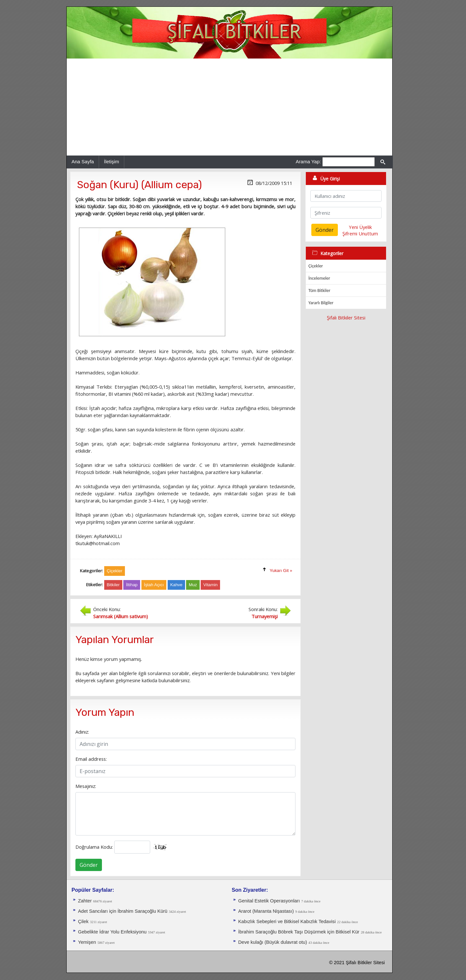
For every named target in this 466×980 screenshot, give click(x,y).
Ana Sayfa (83, 162)
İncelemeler (319, 278)
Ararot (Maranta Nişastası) (266, 911)
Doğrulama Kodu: (94, 847)
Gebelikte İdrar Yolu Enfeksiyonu (112, 932)
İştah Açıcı (154, 585)
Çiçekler (316, 266)
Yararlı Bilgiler (321, 303)
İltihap (132, 585)
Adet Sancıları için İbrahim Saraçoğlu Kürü (123, 911)
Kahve (176, 585)
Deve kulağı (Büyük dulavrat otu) (273, 942)
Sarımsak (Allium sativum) (121, 616)
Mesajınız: (86, 786)
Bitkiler (113, 585)
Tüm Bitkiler (319, 291)
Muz (193, 585)
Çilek (83, 921)
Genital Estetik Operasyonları (269, 901)
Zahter (85, 901)
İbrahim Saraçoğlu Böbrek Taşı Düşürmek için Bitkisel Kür (299, 932)
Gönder (89, 865)
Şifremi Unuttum (360, 233)
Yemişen (87, 942)
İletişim (111, 162)
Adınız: (82, 732)
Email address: (91, 759)
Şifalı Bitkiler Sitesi (346, 318)
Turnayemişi (265, 616)
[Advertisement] (229, 107)
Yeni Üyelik (360, 227)
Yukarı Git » (281, 571)
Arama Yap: (308, 162)
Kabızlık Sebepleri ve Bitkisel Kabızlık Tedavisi (287, 921)
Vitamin (210, 585)
